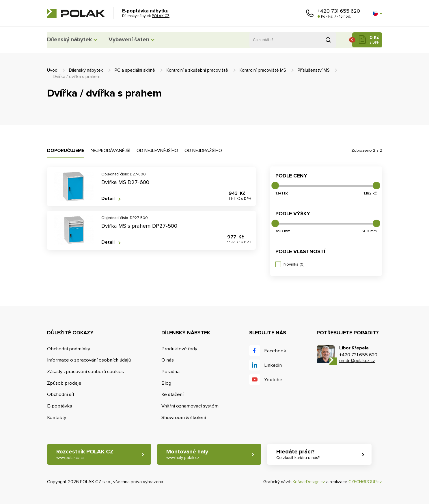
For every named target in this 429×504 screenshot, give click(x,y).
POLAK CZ (76, 13)
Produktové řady (180, 349)
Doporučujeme (66, 151)
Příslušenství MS (314, 70)
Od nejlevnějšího (157, 151)
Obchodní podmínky (69, 349)
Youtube (274, 380)
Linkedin (274, 365)
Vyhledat (328, 40)
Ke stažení (174, 395)
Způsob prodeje (64, 383)
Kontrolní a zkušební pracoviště (197, 70)
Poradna (171, 371)
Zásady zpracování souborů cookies (86, 371)
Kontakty (57, 418)
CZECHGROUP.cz (365, 482)
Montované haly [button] (191, 455)
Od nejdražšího (203, 151)
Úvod (52, 70)
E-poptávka (60, 406)
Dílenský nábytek (72, 40)
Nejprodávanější (110, 151)
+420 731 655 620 (339, 11)
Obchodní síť (61, 395)
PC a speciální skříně (135, 70)
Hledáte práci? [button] (304, 455)
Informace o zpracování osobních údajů (90, 360)
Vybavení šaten (139, 40)
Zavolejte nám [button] (310, 13)
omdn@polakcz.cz (357, 361)
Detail (108, 199)
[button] (377, 13)
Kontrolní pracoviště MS (263, 70)
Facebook (276, 351)
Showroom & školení (185, 418)
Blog (167, 383)
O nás (169, 360)
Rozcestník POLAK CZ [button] (85, 455)
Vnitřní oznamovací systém (191, 406)
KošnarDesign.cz (308, 482)
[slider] (275, 186)
